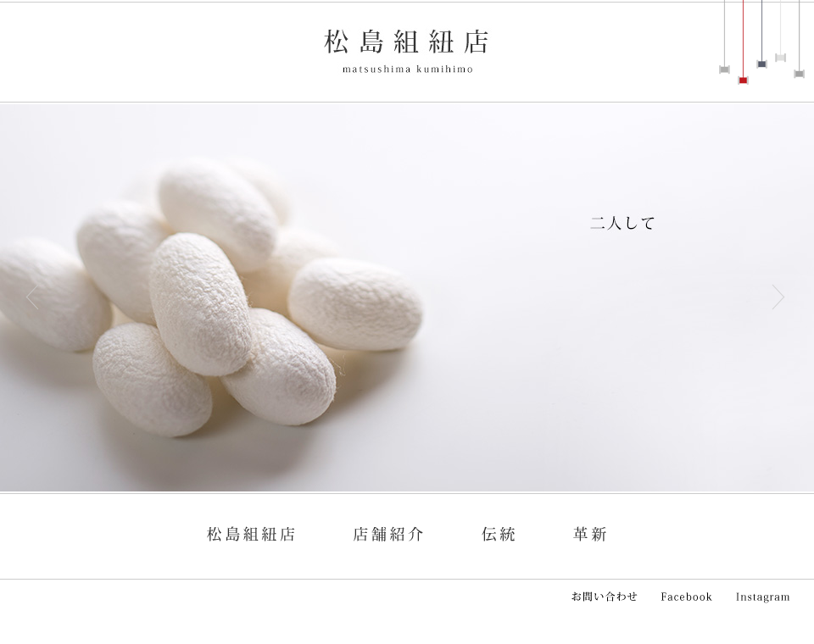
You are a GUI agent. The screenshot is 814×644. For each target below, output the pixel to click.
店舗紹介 (386, 528)
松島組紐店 (407, 51)
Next (784, 297)
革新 (589, 528)
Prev (30, 297)
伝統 (496, 528)
